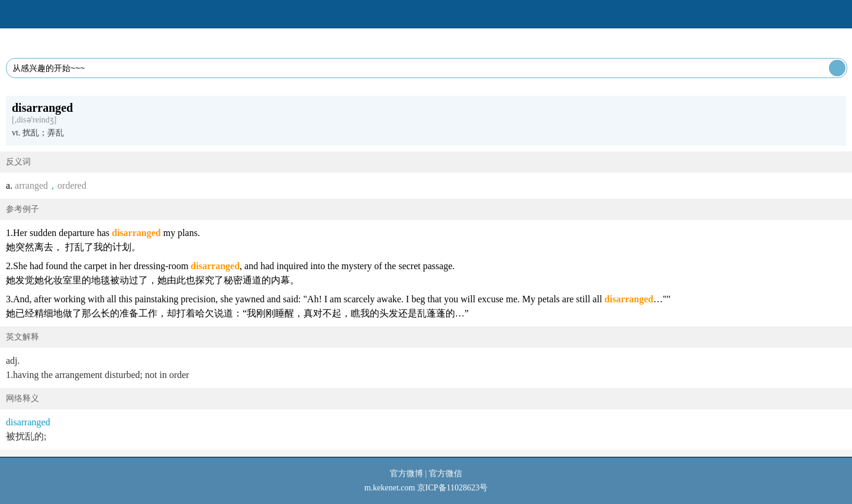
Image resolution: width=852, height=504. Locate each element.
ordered (72, 185)
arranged (31, 185)
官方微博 (406, 474)
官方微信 (446, 474)
